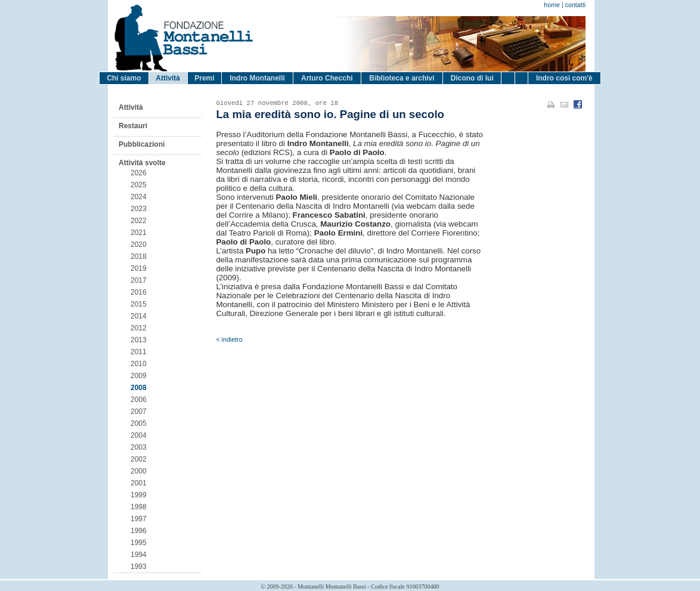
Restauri (133, 126)
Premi (204, 78)
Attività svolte (142, 163)
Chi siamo (124, 78)
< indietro (229, 339)
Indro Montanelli (257, 78)
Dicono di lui (472, 78)
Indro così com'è (564, 78)
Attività (168, 78)
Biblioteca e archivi (402, 78)
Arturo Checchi (327, 78)
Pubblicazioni (142, 144)
